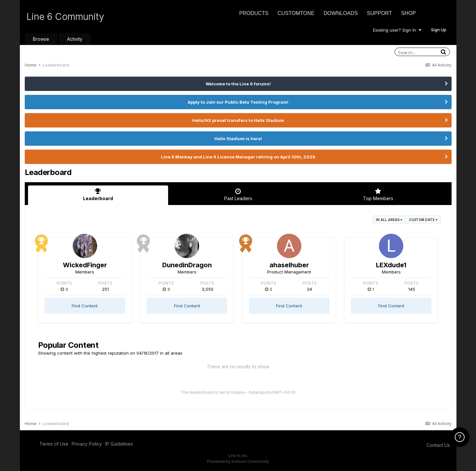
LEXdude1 (391, 265)
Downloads (341, 13)
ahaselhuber (289, 265)
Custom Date (423, 220)
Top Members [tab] (378, 195)
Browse (41, 39)
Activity (75, 39)
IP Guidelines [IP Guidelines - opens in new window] (119, 444)
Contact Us (438, 445)
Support (379, 13)
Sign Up (439, 30)
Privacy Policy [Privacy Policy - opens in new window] (87, 444)
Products (254, 13)
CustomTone (296, 13)
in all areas (389, 220)
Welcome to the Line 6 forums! (238, 84)
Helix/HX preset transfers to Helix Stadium (238, 120)
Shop (408, 13)
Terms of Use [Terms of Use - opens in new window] (54, 444)
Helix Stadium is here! (238, 139)
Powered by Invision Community (238, 461)
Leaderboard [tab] (98, 195)
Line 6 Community (65, 17)
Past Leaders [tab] (238, 195)
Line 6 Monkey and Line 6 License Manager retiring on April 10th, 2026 (238, 157)
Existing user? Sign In (397, 30)
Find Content (85, 306)
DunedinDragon (187, 265)
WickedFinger (85, 265)
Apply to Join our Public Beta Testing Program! (238, 102)
